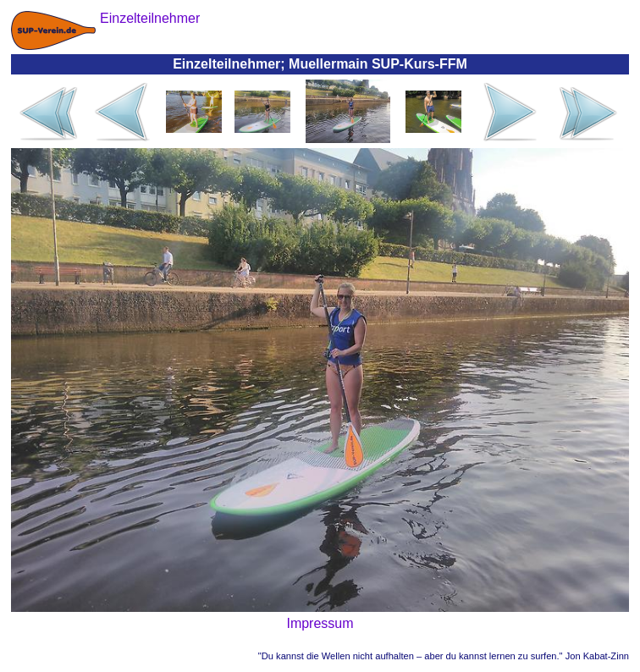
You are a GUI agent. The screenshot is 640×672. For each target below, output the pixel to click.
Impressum (320, 623)
